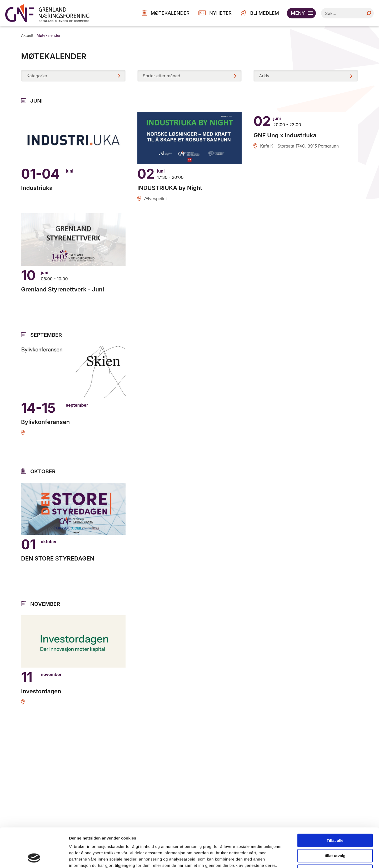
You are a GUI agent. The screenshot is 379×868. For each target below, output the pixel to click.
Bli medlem (265, 13)
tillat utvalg (335, 819)
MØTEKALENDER (170, 13)
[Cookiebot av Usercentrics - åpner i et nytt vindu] (34, 858)
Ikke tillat (335, 834)
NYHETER (220, 13)
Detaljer (280, 858)
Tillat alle (335, 804)
